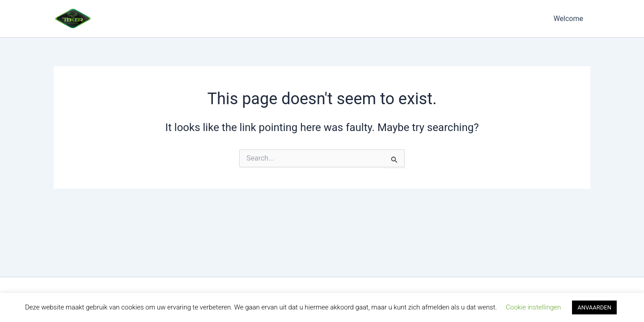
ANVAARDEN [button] (594, 307)
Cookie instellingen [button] (533, 307)
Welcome (568, 19)
